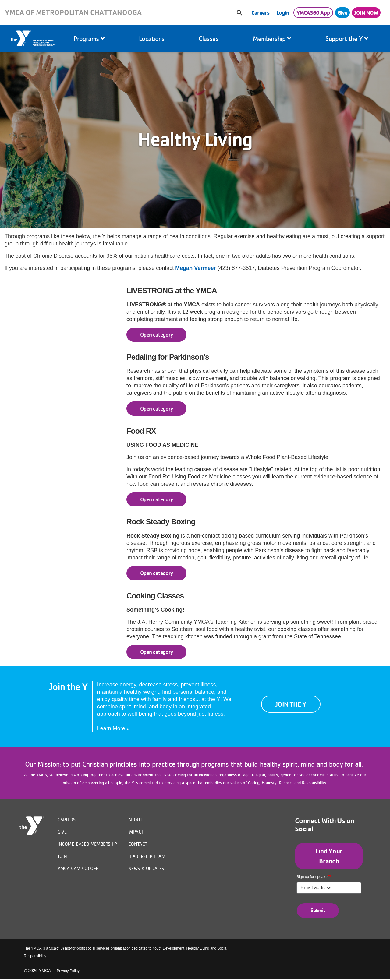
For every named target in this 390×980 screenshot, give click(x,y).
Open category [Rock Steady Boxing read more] (157, 573)
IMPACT (136, 832)
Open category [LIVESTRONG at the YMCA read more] (157, 335)
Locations (152, 39)
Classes (209, 39)
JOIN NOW (366, 12)
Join (62, 856)
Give (342, 12)
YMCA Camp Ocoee (78, 868)
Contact (138, 844)
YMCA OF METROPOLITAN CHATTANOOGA (73, 12)
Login (283, 12)
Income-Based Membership (87, 844)
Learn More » (113, 728)
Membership (272, 39)
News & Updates (146, 868)
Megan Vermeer (195, 268)
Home (34, 39)
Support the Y (347, 39)
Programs (89, 39)
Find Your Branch (329, 856)
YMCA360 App (313, 12)
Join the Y (292, 704)
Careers (260, 12)
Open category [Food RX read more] (157, 499)
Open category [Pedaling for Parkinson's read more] (157, 409)
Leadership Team (147, 856)
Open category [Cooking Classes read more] (157, 652)
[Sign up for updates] (329, 888)
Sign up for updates (312, 877)
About (135, 820)
